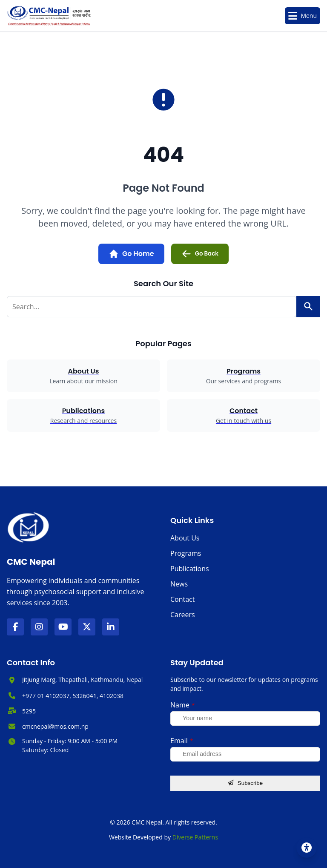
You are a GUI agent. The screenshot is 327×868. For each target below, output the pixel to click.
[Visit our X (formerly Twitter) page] (87, 627)
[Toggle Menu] (303, 16)
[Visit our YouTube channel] (63, 627)
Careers (183, 615)
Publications (190, 569)
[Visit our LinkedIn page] (111, 627)
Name (183, 705)
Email (182, 741)
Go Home (131, 254)
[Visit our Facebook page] (15, 627)
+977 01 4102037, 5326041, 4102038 (73, 696)
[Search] (308, 307)
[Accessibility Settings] (307, 848)
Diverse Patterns (195, 837)
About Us (185, 538)
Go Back (200, 254)
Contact (182, 599)
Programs (186, 553)
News (179, 584)
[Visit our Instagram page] (39, 627)
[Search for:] (152, 307)
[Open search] (266, 16)
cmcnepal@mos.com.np (55, 726)
